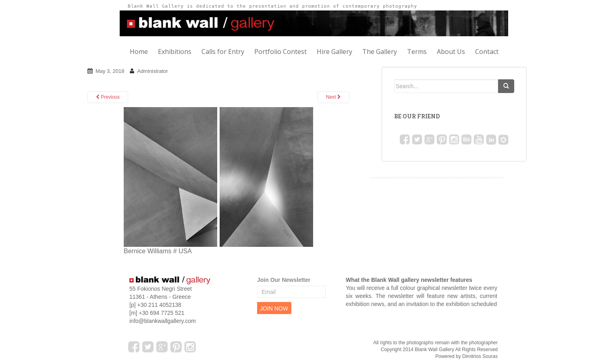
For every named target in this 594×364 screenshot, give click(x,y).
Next (333, 97)
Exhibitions (175, 52)
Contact (487, 52)
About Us (451, 52)
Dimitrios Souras (480, 356)
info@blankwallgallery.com (163, 321)
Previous (108, 97)
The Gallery (380, 52)
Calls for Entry (223, 52)
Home (139, 52)
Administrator (153, 71)
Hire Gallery (334, 52)
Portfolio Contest (280, 52)
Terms (417, 52)
